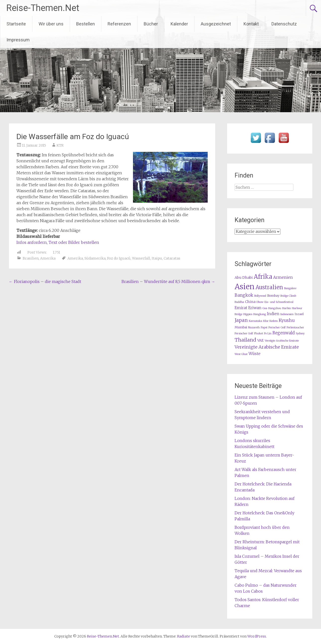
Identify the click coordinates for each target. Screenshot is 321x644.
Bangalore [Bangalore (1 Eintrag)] (290, 288)
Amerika (48, 258)
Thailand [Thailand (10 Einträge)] (245, 340)
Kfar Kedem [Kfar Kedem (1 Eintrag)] (270, 321)
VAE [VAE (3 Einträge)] (260, 340)
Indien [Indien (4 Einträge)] (273, 314)
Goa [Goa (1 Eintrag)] (265, 308)
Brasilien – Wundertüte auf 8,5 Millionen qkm (168, 281)
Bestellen (86, 24)
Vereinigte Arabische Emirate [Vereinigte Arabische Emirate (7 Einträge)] (267, 347)
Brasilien (31, 258)
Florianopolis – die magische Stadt (45, 281)
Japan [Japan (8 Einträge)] (241, 320)
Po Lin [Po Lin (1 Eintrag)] (268, 333)
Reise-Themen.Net (43, 8)
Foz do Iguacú (119, 258)
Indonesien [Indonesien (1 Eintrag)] (287, 314)
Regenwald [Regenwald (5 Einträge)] (284, 333)
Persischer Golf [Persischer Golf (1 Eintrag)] (244, 333)
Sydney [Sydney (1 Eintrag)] (300, 333)
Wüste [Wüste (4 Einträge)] (255, 354)
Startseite (16, 24)
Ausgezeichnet (216, 24)
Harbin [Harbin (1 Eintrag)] (287, 308)
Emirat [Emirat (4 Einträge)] (241, 308)
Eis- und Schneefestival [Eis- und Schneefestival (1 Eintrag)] (279, 302)
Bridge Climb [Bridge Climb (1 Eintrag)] (288, 296)
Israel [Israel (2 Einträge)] (299, 314)
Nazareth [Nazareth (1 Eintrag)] (254, 327)
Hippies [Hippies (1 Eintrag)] (248, 314)
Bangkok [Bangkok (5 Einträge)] (244, 295)
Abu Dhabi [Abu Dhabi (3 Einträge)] (244, 277)
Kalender (179, 24)
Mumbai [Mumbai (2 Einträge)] (241, 327)
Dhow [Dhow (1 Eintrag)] (260, 302)
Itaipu (157, 258)
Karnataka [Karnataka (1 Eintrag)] (256, 321)
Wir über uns (51, 24)
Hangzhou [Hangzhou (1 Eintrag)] (275, 308)
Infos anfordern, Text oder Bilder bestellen (58, 242)
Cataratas (172, 258)
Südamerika (95, 258)
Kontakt (251, 24)
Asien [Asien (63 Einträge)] (245, 287)
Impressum (18, 40)
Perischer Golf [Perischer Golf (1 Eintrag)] (277, 327)
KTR (60, 145)
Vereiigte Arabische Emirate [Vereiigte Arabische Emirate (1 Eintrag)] (282, 341)
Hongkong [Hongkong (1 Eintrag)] (260, 314)
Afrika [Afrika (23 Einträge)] (263, 277)
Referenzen (119, 24)
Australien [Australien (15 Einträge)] (269, 287)
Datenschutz (284, 24)
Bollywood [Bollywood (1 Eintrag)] (260, 296)
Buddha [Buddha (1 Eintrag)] (239, 302)
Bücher (151, 24)
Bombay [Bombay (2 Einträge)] (273, 296)
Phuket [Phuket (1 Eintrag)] (258, 333)
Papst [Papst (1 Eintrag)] (264, 327)
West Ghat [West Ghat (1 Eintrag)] (241, 354)
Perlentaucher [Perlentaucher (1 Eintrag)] (295, 327)
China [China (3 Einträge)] (250, 302)
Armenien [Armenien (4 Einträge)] (283, 277)
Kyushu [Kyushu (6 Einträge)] (287, 320)
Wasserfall (141, 258)
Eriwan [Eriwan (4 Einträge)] (255, 308)
